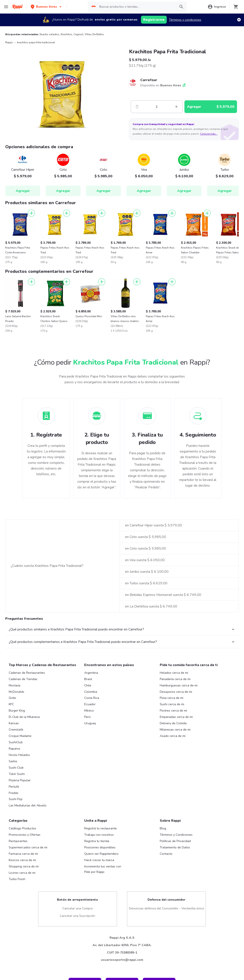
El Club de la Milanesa (24, 768)
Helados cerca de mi (174, 724)
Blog (163, 880)
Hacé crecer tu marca (99, 911)
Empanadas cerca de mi (176, 768)
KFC (11, 755)
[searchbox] (136, 7)
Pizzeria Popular (20, 831)
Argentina (91, 724)
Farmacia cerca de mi (23, 905)
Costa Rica (92, 749)
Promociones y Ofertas (25, 886)
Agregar (23, 191)
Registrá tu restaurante (101, 880)
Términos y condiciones (185, 20)
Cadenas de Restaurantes (27, 724)
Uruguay (90, 774)
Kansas (14, 774)
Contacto (166, 905)
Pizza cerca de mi (172, 749)
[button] (46, 7)
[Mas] (176, 107)
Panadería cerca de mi (175, 730)
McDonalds (16, 743)
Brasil (88, 730)
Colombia (91, 743)
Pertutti (14, 838)
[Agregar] (31, 213)
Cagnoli (78, 34)
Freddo (14, 844)
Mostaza (15, 737)
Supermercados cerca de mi (28, 899)
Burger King (17, 762)
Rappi (9, 42)
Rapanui (14, 800)
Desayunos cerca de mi (176, 743)
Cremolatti (16, 781)
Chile (88, 737)
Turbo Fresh (17, 930)
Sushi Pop (16, 850)
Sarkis (13, 812)
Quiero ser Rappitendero (101, 905)
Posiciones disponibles (100, 899)
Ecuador (90, 755)
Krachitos (66, 34)
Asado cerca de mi (173, 787)
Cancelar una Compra (77, 960)
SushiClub (16, 793)
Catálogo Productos (22, 880)
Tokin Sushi (17, 825)
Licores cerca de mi (22, 924)
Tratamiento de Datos (175, 899)
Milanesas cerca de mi (175, 781)
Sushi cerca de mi (172, 755)
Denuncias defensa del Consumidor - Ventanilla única (166, 960)
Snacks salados (49, 34)
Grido (12, 749)
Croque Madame (20, 787)
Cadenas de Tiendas (23, 730)
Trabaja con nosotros (99, 886)
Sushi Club (16, 819)
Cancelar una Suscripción (77, 967)
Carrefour (149, 80)
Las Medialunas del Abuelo (28, 857)
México (89, 762)
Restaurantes (18, 892)
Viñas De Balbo (94, 34)
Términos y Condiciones (176, 886)
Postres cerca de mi (173, 762)
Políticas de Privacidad (175, 892)
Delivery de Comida (173, 774)
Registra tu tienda (97, 892)
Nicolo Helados (19, 806)
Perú (87, 768)
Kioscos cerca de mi (22, 911)
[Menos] (137, 107)
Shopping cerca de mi (24, 918)
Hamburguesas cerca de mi (179, 737)
